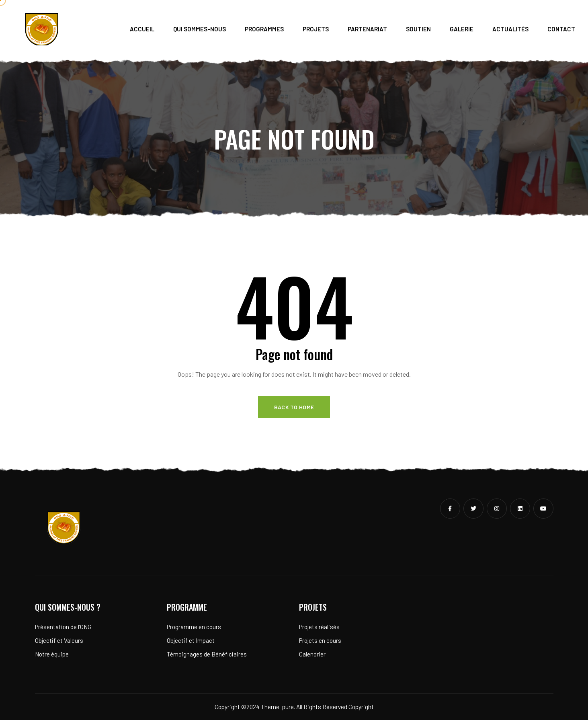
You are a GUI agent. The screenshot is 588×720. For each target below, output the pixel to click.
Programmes (264, 29)
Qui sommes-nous (200, 29)
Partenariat (367, 29)
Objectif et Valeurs (59, 640)
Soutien (418, 29)
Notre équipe (52, 654)
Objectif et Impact (191, 640)
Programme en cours (194, 627)
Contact (561, 29)
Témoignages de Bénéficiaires (207, 654)
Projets (316, 29)
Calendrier (312, 654)
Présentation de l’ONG (63, 627)
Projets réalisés (319, 627)
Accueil (142, 29)
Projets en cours (320, 640)
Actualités (510, 29)
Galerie (462, 29)
